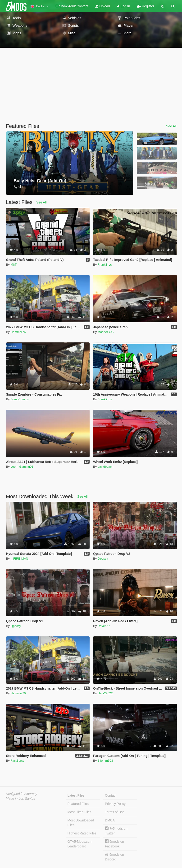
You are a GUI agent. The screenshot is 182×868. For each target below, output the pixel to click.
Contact (111, 795)
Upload (102, 6)
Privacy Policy (115, 804)
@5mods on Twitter (116, 831)
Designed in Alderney (22, 794)
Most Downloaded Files (81, 823)
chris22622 (105, 693)
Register (146, 6)
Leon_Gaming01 (22, 467)
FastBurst (17, 761)
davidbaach (106, 467)
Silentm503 (105, 761)
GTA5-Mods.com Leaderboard (80, 844)
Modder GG (106, 332)
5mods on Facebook (114, 844)
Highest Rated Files (82, 833)
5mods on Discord (114, 857)
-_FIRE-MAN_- (21, 559)
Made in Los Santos (21, 799)
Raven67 (104, 626)
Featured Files (78, 804)
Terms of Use (115, 812)
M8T (14, 265)
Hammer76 (18, 332)
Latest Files (76, 795)
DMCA (110, 820)
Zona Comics (20, 399)
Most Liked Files (80, 812)
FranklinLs (105, 265)
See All (171, 126)
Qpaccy (103, 559)
